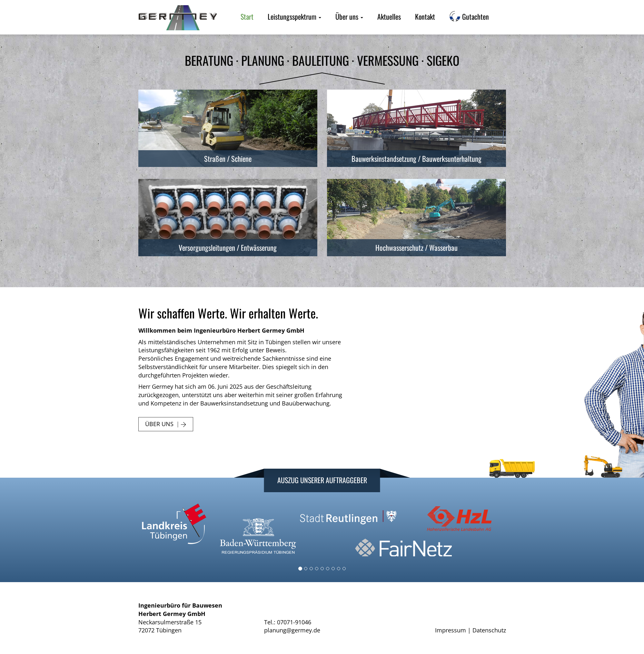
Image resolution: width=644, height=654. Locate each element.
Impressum (451, 630)
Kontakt (425, 16)
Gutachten (469, 16)
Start (247, 16)
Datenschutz (489, 630)
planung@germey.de (292, 630)
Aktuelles (389, 16)
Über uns (349, 16)
